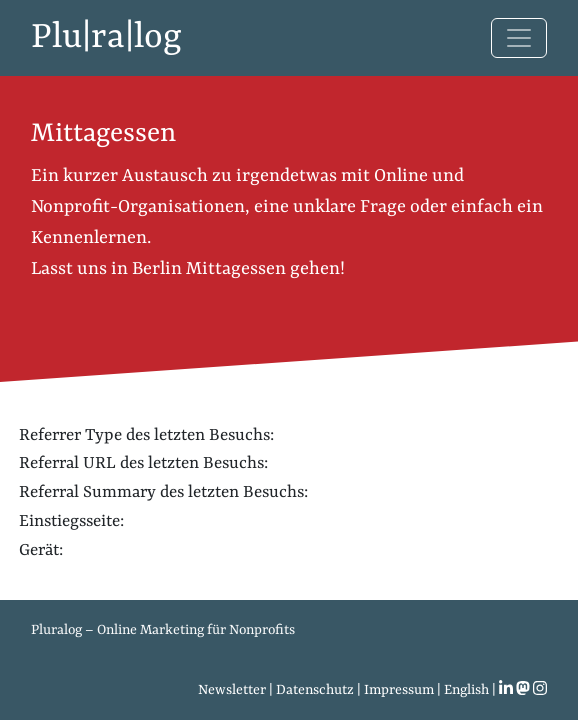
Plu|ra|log (106, 38)
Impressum (399, 690)
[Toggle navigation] (519, 38)
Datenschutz (315, 690)
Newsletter (232, 690)
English (466, 690)
